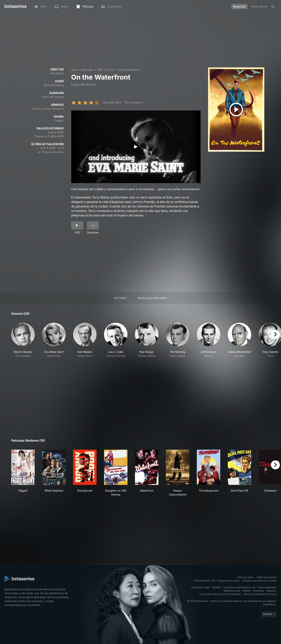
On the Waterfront (129, 70)
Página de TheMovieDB (49, 136)
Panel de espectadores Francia (260, 594)
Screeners (259, 591)
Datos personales (267, 587)
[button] (23, 346)
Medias (247, 591)
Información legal (200, 587)
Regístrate (239, 6)
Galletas (216, 587)
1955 (100, 70)
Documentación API (205, 581)
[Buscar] (273, 7)
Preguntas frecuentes (228, 581)
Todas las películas (266, 577)
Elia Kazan (57, 73)
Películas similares (152, 298)
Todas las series (245, 577)
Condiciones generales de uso (239, 587)
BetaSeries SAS (232, 591)
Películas (87, 70)
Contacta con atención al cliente (259, 581)
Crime (110, 70)
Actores (120, 298)
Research (272, 591)
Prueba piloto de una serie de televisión (220, 594)
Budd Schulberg (54, 85)
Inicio (75, 70)
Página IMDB (56, 132)
